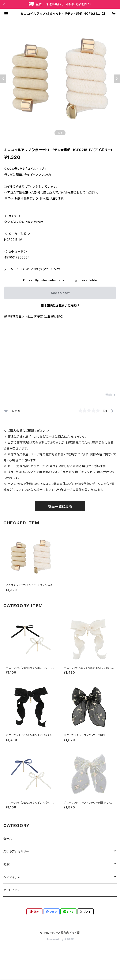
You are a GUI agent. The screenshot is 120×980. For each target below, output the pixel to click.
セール (8, 839)
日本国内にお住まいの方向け (60, 305)
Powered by (60, 939)
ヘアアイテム (12, 877)
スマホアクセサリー (16, 851)
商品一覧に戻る (60, 506)
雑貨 (7, 864)
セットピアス (12, 890)
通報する (111, 395)
